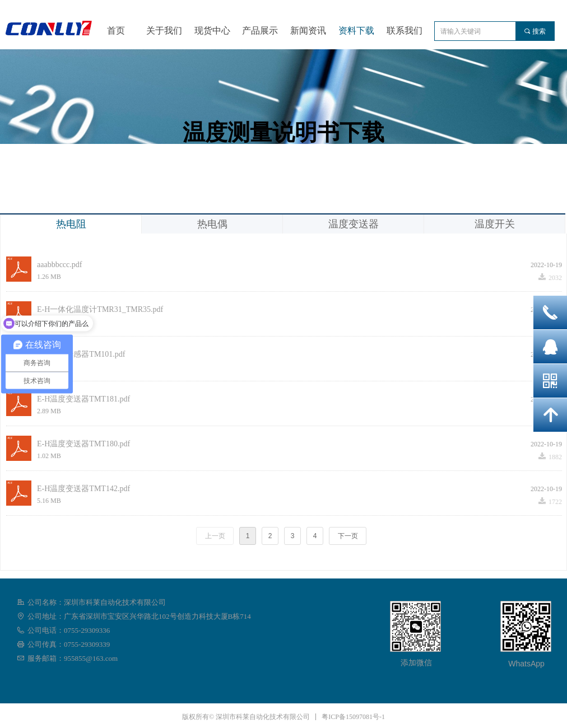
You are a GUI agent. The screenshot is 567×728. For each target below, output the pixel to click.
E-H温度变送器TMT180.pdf (83, 444)
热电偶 (212, 224)
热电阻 (71, 224)
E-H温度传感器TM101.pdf (81, 354)
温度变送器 (354, 224)
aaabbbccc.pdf (59, 265)
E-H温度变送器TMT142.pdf (83, 489)
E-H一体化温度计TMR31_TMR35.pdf (100, 309)
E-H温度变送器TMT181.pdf (83, 399)
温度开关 (495, 224)
